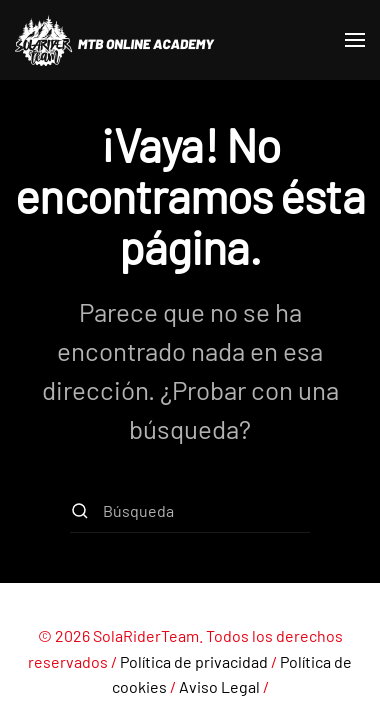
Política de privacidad (194, 661)
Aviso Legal (219, 686)
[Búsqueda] (190, 510)
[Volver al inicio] (115, 40)
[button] (355, 40)
